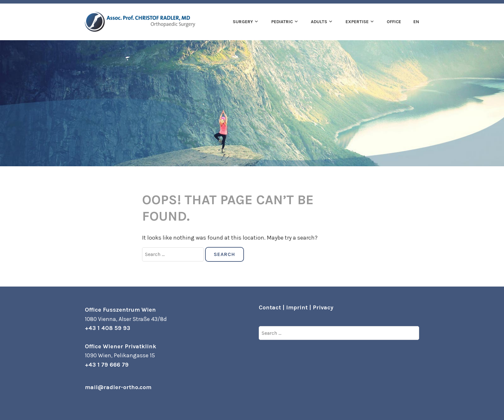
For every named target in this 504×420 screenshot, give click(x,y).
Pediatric (282, 22)
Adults (319, 22)
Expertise (357, 22)
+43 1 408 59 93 (108, 328)
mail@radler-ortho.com (118, 387)
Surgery (243, 22)
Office (394, 22)
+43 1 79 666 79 (107, 365)
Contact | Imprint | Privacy (296, 307)
